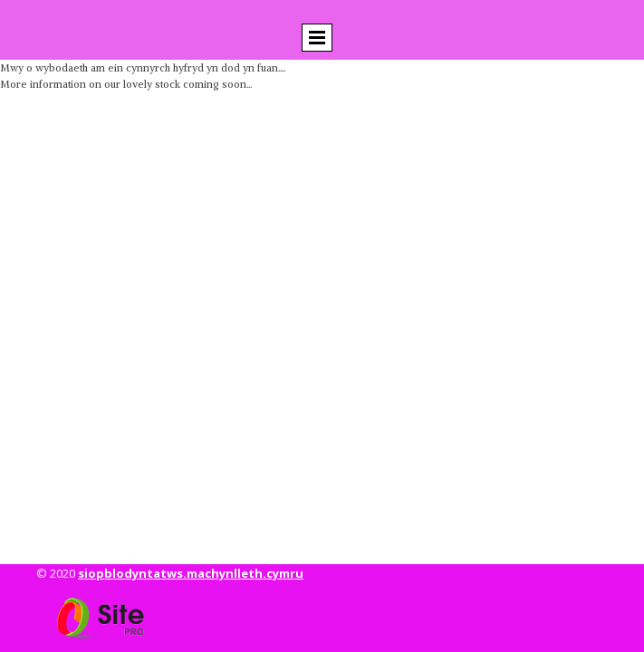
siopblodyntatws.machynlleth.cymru (191, 573)
